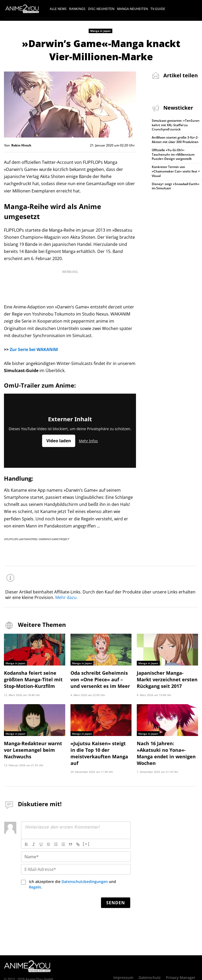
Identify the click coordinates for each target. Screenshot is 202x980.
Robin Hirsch (21, 145)
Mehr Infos (88, 441)
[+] (86, 831)
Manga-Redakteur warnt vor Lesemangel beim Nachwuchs (34, 745)
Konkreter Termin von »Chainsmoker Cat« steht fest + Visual (176, 171)
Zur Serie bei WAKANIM (34, 349)
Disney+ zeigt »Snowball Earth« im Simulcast (176, 186)
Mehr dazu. (66, 597)
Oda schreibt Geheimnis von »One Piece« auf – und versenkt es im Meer (100, 677)
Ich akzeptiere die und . (72, 871)
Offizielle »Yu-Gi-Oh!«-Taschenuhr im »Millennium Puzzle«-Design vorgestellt (173, 154)
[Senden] (116, 889)
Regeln (35, 874)
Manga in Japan (100, 31)
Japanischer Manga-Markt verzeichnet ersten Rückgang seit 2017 (167, 677)
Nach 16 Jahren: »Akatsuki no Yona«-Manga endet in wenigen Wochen (165, 745)
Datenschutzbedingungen (85, 868)
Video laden (59, 441)
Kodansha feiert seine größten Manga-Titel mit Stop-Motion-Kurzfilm (30, 677)
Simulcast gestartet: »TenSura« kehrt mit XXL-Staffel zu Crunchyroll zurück (176, 125)
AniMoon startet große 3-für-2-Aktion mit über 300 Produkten (175, 140)
